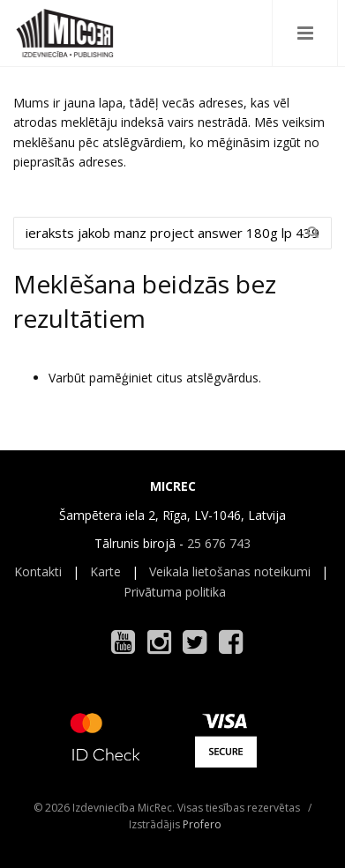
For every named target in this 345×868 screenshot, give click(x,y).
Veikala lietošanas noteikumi (230, 571)
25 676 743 (219, 543)
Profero (202, 824)
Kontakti (38, 571)
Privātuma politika (175, 592)
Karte (105, 571)
